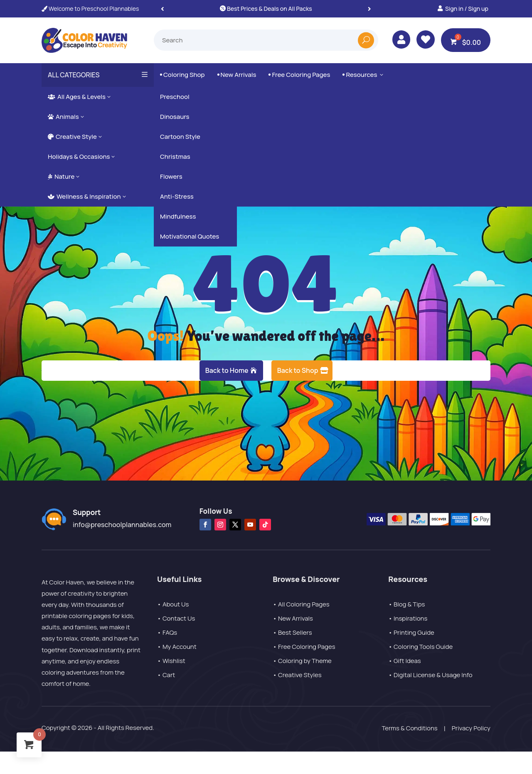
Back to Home (227, 370)
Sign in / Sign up (467, 9)
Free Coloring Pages (299, 75)
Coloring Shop (182, 75)
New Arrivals (237, 75)
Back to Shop (298, 370)
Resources (363, 75)
